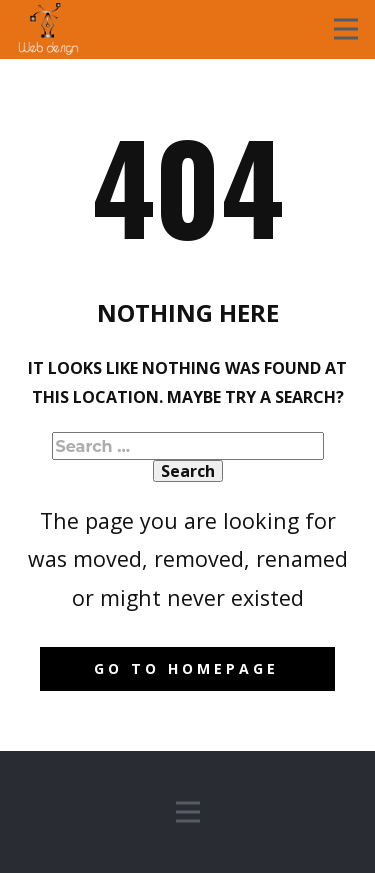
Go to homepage (186, 668)
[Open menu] (346, 29)
